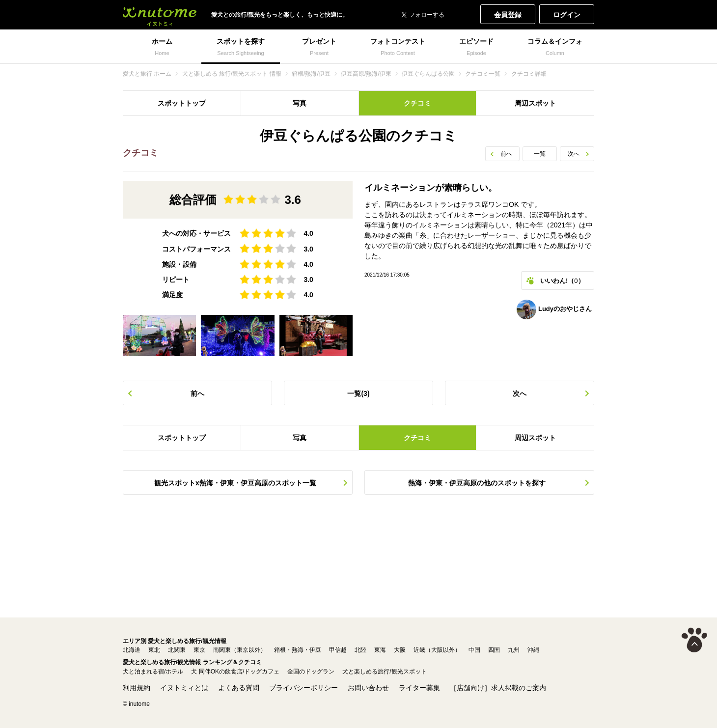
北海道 (132, 650)
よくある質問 (239, 688)
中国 (474, 650)
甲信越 (338, 650)
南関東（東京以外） (240, 650)
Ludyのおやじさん (554, 309)
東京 (199, 650)
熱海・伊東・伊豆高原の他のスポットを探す (477, 483)
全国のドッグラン (311, 672)
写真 (300, 103)
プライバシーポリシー (303, 688)
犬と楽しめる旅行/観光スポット (384, 672)
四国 (494, 650)
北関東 (177, 650)
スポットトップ (182, 103)
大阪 (400, 650)
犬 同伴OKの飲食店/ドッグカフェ (235, 672)
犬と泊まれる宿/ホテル (153, 672)
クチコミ (417, 103)
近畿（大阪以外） (437, 650)
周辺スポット (535, 103)
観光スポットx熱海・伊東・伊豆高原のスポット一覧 (235, 483)
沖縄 (533, 650)
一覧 (540, 154)
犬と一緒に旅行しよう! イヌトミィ (160, 15)
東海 (380, 650)
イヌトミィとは (184, 688)
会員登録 (508, 15)
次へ (574, 154)
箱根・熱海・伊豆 (298, 650)
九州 (514, 650)
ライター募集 (419, 688)
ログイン (567, 15)
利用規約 (137, 688)
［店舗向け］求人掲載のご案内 (498, 688)
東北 (154, 650)
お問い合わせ (368, 688)
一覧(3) (358, 393)
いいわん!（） (562, 281)
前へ (506, 154)
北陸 (360, 650)
